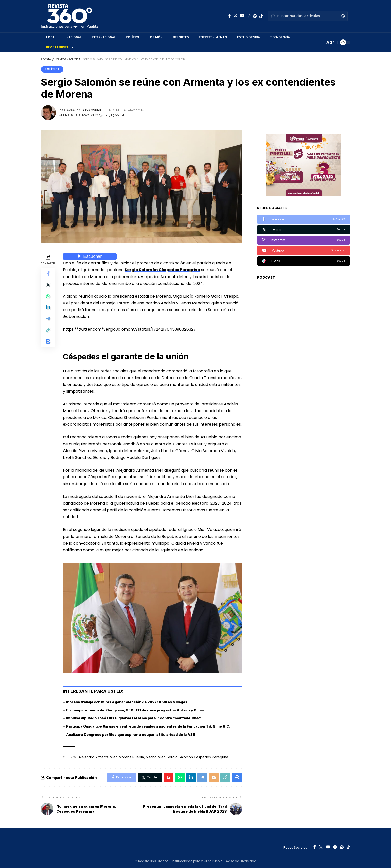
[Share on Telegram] (48, 322)
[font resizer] (330, 42)
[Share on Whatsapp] (48, 298)
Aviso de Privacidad (241, 862)
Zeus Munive (93, 110)
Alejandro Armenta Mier (98, 757)
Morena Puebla (131, 757)
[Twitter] (235, 16)
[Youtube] (304, 247)
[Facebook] (230, 16)
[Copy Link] (48, 334)
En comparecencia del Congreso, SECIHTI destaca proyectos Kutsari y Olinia (137, 710)
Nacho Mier (155, 757)
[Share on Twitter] (48, 286)
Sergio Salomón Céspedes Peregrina (163, 270)
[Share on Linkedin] (48, 310)
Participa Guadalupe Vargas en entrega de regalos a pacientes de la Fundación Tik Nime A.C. (152, 726)
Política (53, 69)
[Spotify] (255, 16)
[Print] (48, 346)
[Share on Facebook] (48, 274)
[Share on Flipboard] (165, 778)
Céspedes (84, 356)
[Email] (212, 778)
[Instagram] (249, 16)
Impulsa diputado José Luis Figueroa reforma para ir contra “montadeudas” (137, 718)
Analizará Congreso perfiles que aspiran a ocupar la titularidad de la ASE (134, 734)
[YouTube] (242, 16)
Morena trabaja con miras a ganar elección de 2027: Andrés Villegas (130, 702)
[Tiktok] (304, 258)
